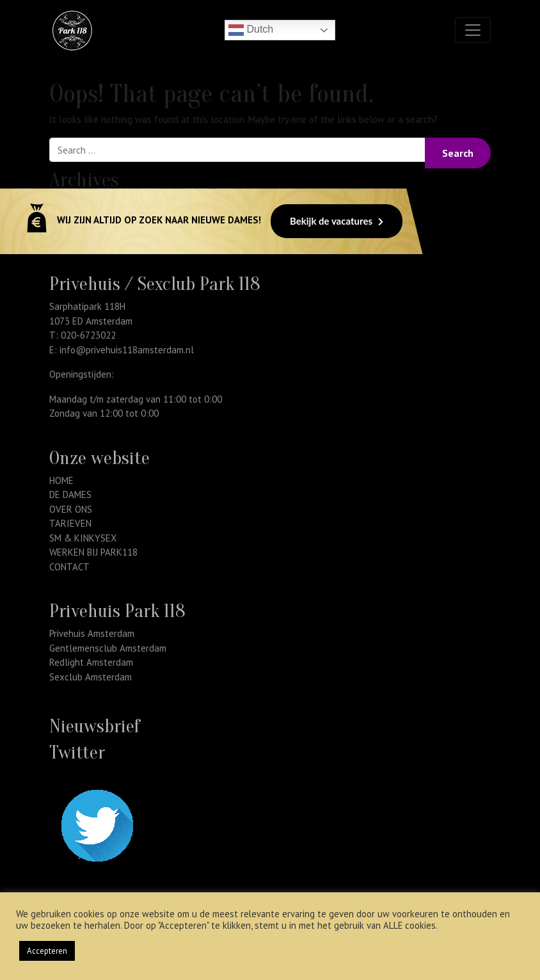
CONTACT (69, 567)
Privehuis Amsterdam (92, 633)
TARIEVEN (70, 523)
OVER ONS (71, 509)
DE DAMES (70, 494)
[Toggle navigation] (473, 30)
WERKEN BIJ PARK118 (93, 552)
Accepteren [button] (47, 951)
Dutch (251, 30)
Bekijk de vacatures (337, 221)
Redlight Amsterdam (91, 662)
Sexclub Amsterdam (91, 677)
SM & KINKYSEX (83, 538)
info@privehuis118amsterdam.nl (127, 350)
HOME (61, 480)
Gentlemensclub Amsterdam (108, 648)
